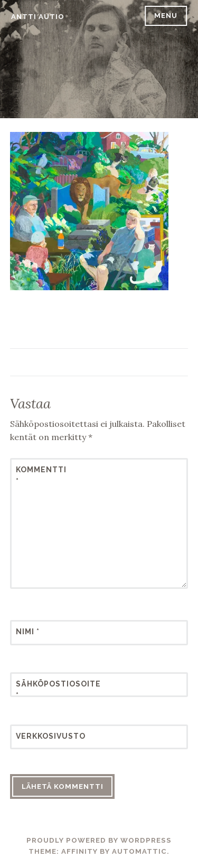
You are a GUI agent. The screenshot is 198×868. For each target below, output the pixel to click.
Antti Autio (38, 17)
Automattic (139, 851)
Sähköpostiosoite (42, 690)
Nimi (28, 632)
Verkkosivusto (42, 736)
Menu (166, 16)
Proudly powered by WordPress (99, 840)
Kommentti (41, 475)
